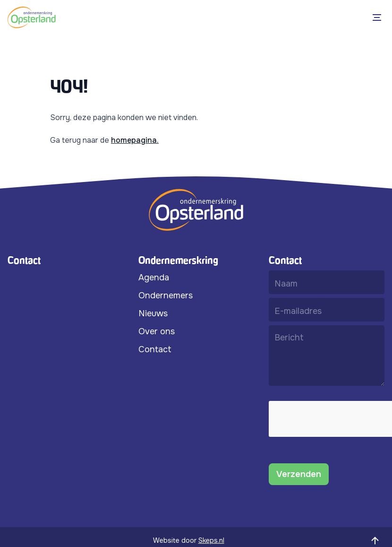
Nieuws (153, 313)
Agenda (154, 278)
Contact (155, 349)
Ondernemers (166, 295)
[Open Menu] (379, 17)
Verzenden (299, 474)
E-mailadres (298, 311)
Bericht (289, 338)
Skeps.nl (211, 540)
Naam (286, 283)
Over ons (157, 331)
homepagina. (135, 140)
